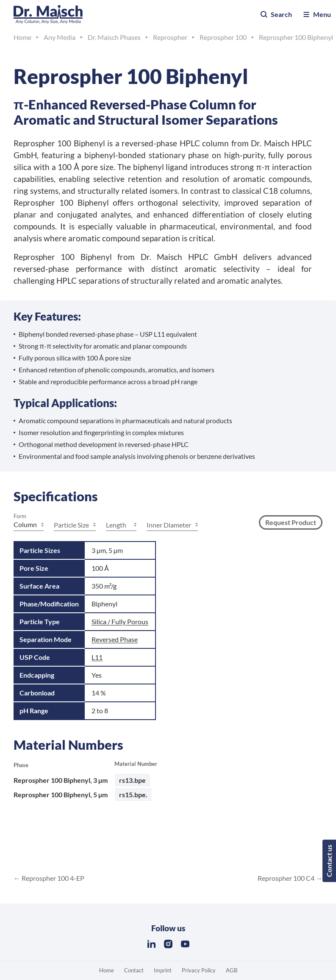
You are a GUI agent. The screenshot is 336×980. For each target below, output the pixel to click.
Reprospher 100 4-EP (52, 878)
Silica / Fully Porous (120, 621)
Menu (317, 14)
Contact (134, 970)
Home (107, 970)
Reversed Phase (115, 639)
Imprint (163, 970)
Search (276, 14)
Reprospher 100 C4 (287, 878)
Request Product (291, 522)
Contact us (329, 861)
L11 (97, 657)
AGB (232, 970)
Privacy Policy (199, 970)
